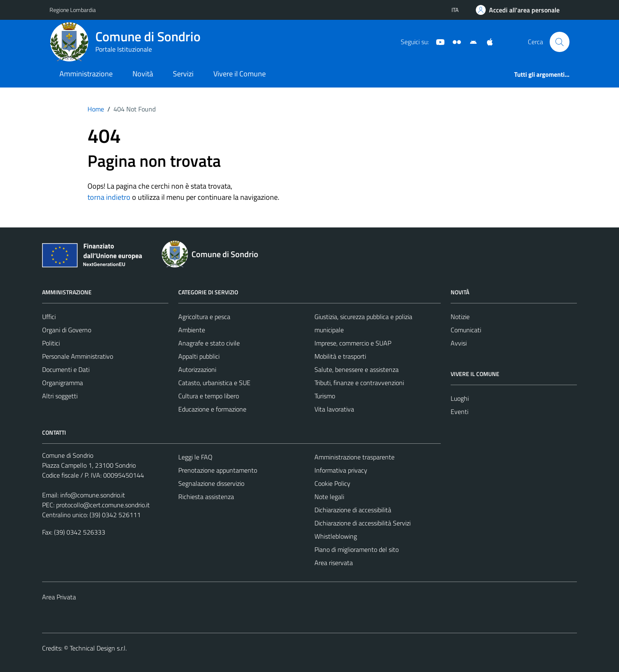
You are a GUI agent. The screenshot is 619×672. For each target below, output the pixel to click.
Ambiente (192, 330)
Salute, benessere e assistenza (357, 369)
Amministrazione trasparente (354, 457)
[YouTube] (437, 41)
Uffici (49, 317)
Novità (143, 74)
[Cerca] (560, 42)
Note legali (329, 497)
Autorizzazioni (197, 369)
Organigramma (63, 383)
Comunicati (466, 330)
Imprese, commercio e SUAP (353, 343)
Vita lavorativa (334, 409)
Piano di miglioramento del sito (357, 549)
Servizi (183, 74)
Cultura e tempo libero (209, 396)
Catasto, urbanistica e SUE (214, 383)
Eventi (460, 412)
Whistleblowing (336, 536)
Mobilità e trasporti (340, 356)
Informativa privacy (341, 470)
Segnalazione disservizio (211, 483)
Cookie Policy (332, 483)
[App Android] (470, 41)
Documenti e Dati (66, 369)
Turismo (325, 396)
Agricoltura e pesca (204, 317)
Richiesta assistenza (206, 497)
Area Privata (59, 597)
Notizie (460, 317)
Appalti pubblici (199, 356)
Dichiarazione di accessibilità (353, 510)
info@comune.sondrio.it (93, 495)
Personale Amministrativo (78, 356)
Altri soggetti (60, 396)
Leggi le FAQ (195, 457)
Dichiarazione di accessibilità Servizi (363, 523)
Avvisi (459, 343)
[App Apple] (487, 41)
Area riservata (334, 563)
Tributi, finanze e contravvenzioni (359, 383)
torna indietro (109, 197)
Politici (51, 343)
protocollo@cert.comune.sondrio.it (103, 505)
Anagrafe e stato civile (209, 343)
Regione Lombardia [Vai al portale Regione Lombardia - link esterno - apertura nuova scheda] (73, 10)
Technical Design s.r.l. (98, 648)
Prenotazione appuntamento (218, 470)
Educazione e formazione (212, 409)
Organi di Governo (67, 330)
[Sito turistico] (454, 41)
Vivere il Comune (240, 74)
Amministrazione (86, 74)
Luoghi (460, 398)
